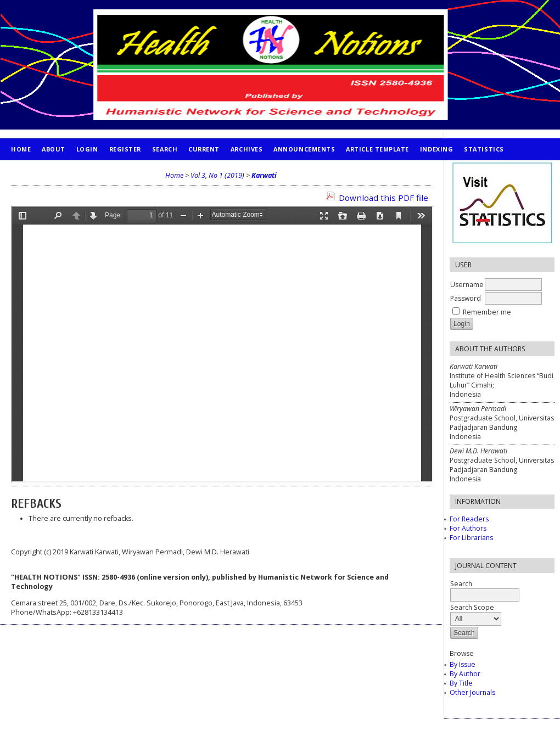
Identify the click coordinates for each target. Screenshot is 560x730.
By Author (465, 674)
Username (467, 285)
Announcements (304, 149)
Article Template (377, 149)
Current (204, 149)
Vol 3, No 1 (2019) (217, 175)
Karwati (264, 175)
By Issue (463, 664)
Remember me (487, 312)
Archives (247, 149)
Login (87, 149)
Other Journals (472, 692)
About (54, 149)
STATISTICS (484, 149)
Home (21, 149)
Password (466, 298)
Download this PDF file (383, 198)
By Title (461, 683)
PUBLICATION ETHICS (47, 171)
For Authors (468, 528)
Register (125, 149)
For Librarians (471, 538)
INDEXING (436, 149)
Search (165, 149)
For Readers (469, 519)
